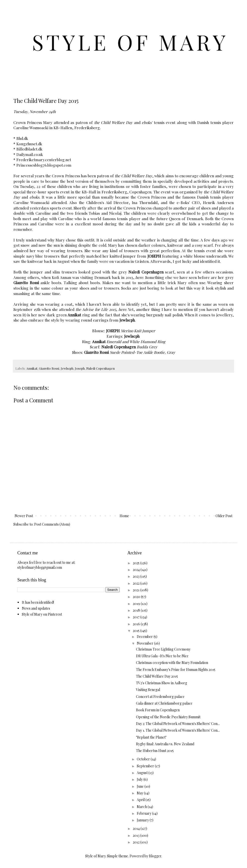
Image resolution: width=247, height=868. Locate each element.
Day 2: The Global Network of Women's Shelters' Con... (178, 724)
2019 (137, 604)
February (144, 813)
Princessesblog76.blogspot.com (44, 165)
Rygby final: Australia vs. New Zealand (165, 744)
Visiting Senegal (148, 690)
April (141, 800)
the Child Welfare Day (113, 122)
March (142, 807)
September (146, 766)
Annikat (32, 368)
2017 (137, 617)
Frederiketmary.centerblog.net (44, 160)
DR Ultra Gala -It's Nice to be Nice (162, 656)
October (144, 759)
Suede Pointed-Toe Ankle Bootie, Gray (142, 352)
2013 (137, 835)
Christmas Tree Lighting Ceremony (163, 649)
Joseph (80, 368)
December (145, 637)
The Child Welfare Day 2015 (157, 676)
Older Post (224, 516)
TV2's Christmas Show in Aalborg (162, 683)
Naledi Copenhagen (100, 368)
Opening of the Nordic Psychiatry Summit (168, 717)
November (145, 643)
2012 (137, 842)
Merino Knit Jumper (138, 331)
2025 (137, 563)
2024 (137, 570)
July (140, 779)
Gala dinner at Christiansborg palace (164, 703)
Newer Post (24, 516)
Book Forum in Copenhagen (158, 710)
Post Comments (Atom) (52, 524)
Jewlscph (67, 368)
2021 (137, 590)
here (139, 277)
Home (124, 516)
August (143, 773)
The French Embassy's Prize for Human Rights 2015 (176, 670)
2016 (137, 624)
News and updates (36, 608)
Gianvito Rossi (49, 368)
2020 (137, 597)
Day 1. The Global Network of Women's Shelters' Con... (178, 730)
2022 (137, 583)
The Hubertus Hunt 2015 (155, 751)
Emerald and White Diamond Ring (136, 342)
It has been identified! (38, 602)
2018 (137, 610)
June (141, 786)
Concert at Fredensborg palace (160, 697)
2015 (137, 631)
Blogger (155, 856)
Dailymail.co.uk (30, 154)
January (143, 820)
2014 (137, 828)
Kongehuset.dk (29, 144)
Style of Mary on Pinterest (42, 614)
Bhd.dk (22, 138)
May (140, 793)
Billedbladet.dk (29, 149)
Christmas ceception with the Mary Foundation (172, 663)
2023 (137, 576)
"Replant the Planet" (151, 737)
